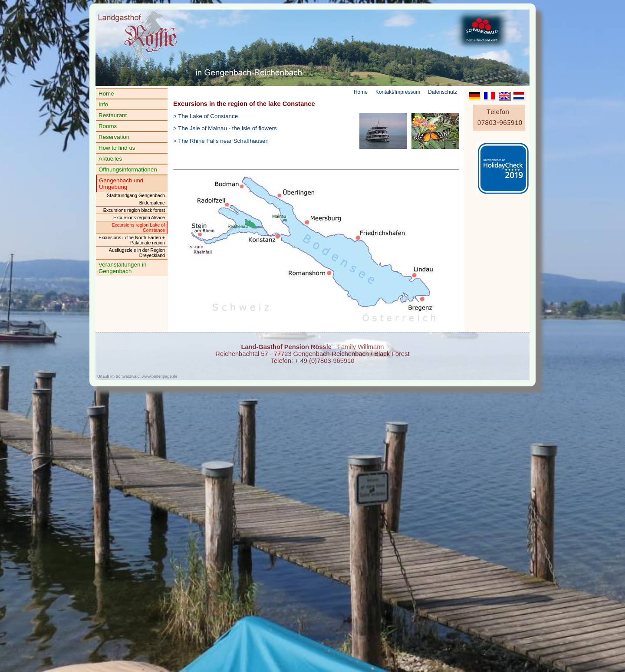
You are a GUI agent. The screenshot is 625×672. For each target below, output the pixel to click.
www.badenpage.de (160, 376)
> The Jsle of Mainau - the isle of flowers (225, 128)
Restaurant (113, 115)
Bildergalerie (152, 203)
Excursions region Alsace (139, 217)
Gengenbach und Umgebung (121, 184)
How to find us (117, 148)
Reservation (114, 137)
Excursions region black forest (134, 210)
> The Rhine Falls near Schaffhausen (221, 141)
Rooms (108, 126)
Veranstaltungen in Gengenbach (122, 268)
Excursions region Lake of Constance (138, 227)
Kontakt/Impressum (398, 92)
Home (106, 94)
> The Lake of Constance (206, 116)
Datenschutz (442, 92)
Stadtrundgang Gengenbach (136, 195)
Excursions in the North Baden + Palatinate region (132, 240)
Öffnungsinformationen (128, 170)
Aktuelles (110, 159)
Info (103, 104)
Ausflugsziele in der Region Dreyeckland (137, 253)
